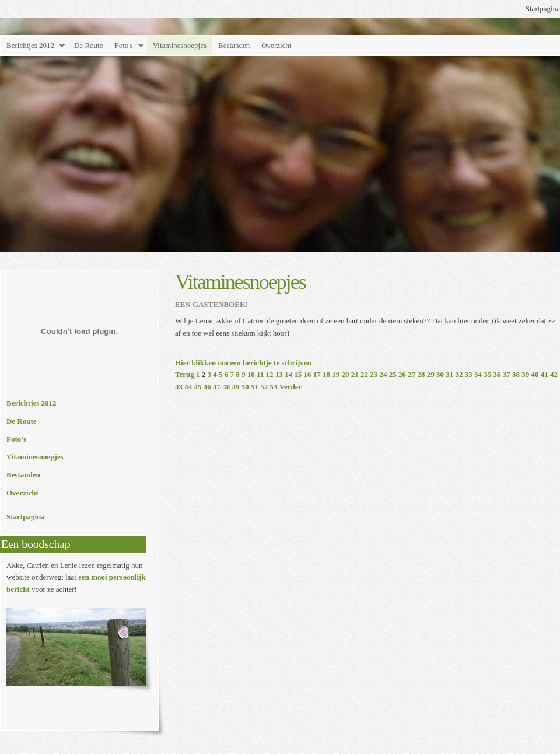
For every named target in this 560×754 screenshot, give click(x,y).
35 (487, 374)
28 (421, 374)
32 (459, 374)
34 (478, 374)
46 (207, 387)
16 (308, 374)
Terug (185, 374)
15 (298, 374)
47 (217, 387)
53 (274, 387)
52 (264, 387)
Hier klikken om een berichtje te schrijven (243, 363)
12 (270, 374)
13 (279, 374)
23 (374, 374)
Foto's (123, 45)
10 (251, 374)
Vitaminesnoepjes (180, 45)
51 (255, 387)
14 (288, 374)
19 (336, 374)
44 (188, 387)
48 (226, 387)
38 (516, 374)
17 (317, 374)
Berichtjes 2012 (30, 45)
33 (469, 374)
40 (535, 374)
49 (236, 387)
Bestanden (234, 45)
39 (525, 374)
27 (412, 374)
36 (497, 374)
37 (507, 374)
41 (545, 374)
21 (355, 374)
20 (346, 374)
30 (440, 374)
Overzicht (276, 45)
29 (431, 374)
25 (393, 374)
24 (384, 374)
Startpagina (543, 8)
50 (245, 387)
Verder (291, 387)
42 (554, 374)
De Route (88, 45)
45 (198, 387)
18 (326, 374)
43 (179, 387)
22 (364, 374)
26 (402, 374)
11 (260, 374)
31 (449, 374)
